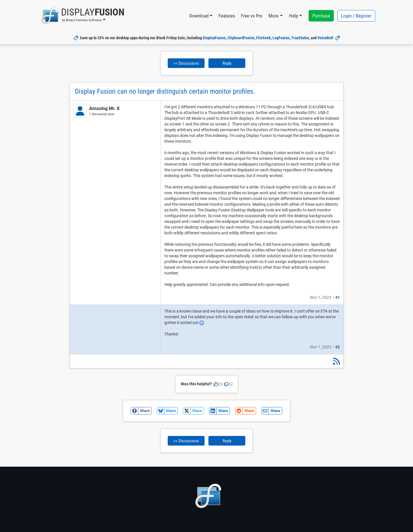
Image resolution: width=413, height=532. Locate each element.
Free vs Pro (252, 16)
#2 (338, 347)
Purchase (321, 16)
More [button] (273, 16)
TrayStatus (300, 38)
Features (227, 16)
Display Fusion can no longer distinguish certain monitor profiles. (165, 91)
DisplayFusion (214, 38)
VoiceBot (325, 38)
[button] (83, 16)
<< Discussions (186, 63)
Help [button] (294, 16)
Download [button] (199, 16)
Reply (227, 63)
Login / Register (356, 16)
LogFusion (281, 38)
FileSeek (263, 38)
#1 (338, 297)
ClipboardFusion (241, 38)
